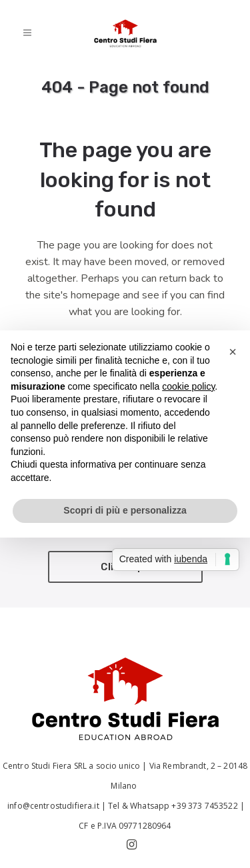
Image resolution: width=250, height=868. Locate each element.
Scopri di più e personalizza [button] (125, 510)
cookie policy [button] (188, 386)
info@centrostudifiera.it (52, 806)
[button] (233, 352)
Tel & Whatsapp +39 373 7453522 (173, 806)
